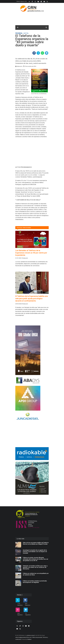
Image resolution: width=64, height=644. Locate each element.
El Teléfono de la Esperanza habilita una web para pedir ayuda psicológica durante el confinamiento (32, 299)
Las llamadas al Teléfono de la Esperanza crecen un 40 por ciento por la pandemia (31, 253)
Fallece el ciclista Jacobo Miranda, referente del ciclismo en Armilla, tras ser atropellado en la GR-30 (35, 559)
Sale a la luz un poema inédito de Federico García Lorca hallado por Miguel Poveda (36, 543)
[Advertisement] (32, 153)
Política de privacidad (37, 637)
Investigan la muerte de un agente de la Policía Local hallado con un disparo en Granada (35, 552)
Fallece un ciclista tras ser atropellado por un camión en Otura (36, 574)
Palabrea (29, 639)
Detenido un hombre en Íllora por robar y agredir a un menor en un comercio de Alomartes (35, 567)
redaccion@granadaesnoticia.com (23, 637)
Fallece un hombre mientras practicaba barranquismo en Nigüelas (35, 582)
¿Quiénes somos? (31, 635)
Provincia (19, 33)
